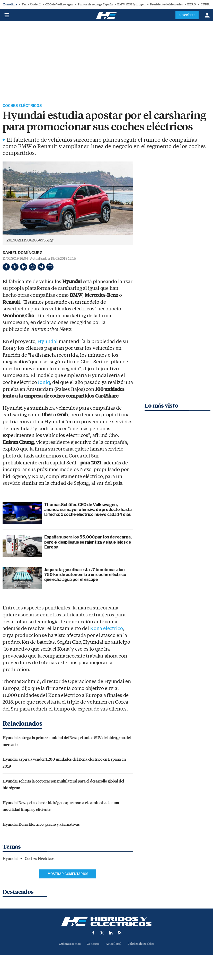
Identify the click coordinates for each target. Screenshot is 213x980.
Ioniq (44, 383)
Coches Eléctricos (25, 106)
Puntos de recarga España (95, 4)
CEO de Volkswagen (59, 4)
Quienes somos (68, 945)
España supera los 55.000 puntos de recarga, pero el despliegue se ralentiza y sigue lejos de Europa (88, 543)
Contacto (92, 945)
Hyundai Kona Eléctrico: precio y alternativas (41, 825)
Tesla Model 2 (31, 4)
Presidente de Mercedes (166, 4)
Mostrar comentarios (68, 874)
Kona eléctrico (106, 629)
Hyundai (47, 342)
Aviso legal (114, 945)
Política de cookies (143, 945)
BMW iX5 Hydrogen (131, 4)
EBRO (192, 4)
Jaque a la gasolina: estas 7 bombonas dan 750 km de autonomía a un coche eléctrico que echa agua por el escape (85, 575)
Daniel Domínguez (22, 254)
